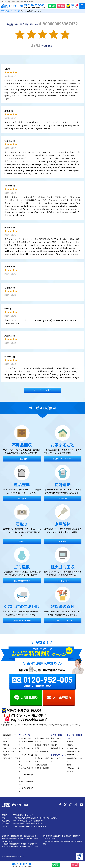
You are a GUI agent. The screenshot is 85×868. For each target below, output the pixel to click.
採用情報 (70, 745)
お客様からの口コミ (10, 748)
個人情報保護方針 (73, 748)
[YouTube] (81, 805)
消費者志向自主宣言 (74, 751)
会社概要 (70, 742)
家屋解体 (54, 745)
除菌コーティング (57, 738)
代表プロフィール (73, 768)
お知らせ (70, 771)
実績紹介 (6, 745)
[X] (65, 805)
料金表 (5, 742)
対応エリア (7, 755)
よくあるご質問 (8, 751)
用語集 (69, 765)
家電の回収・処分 (25, 738)
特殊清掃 (54, 742)
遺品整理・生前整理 (42, 768)
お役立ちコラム (72, 755)
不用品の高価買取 (41, 765)
